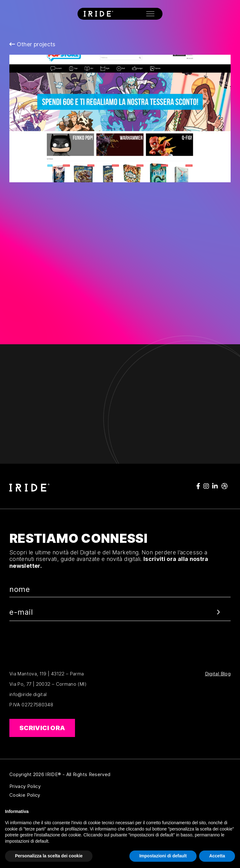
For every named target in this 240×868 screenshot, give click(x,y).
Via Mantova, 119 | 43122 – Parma (47, 674)
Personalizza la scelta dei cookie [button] (49, 856)
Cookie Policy (55, 795)
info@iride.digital (28, 694)
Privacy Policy (55, 786)
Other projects (32, 44)
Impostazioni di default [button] (163, 856)
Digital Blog (218, 674)
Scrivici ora (42, 728)
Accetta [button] (217, 856)
